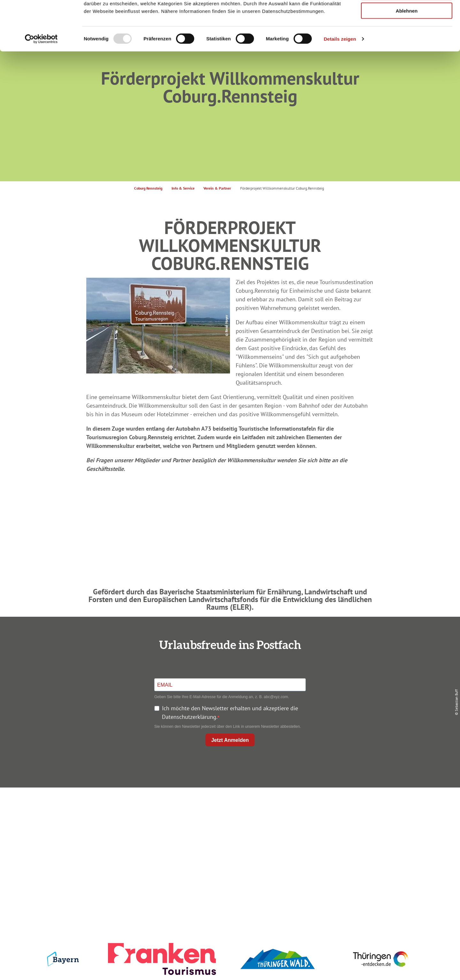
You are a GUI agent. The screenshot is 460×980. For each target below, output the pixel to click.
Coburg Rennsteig (148, 188)
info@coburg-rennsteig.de (106, 856)
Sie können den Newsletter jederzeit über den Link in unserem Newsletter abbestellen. (228, 727)
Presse (361, 831)
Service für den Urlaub (361, 843)
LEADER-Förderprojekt (361, 854)
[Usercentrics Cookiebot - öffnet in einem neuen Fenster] (41, 82)
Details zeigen (340, 82)
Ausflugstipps (229, 843)
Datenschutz (362, 820)
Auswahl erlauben (407, 35)
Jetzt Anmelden (230, 740)
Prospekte (229, 831)
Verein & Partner (217, 188)
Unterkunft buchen (229, 820)
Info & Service (183, 188)
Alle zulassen (406, 16)
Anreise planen (229, 808)
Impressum (362, 808)
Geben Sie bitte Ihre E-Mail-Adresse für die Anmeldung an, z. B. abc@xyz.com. (222, 697)
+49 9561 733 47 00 (102, 847)
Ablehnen (407, 53)
